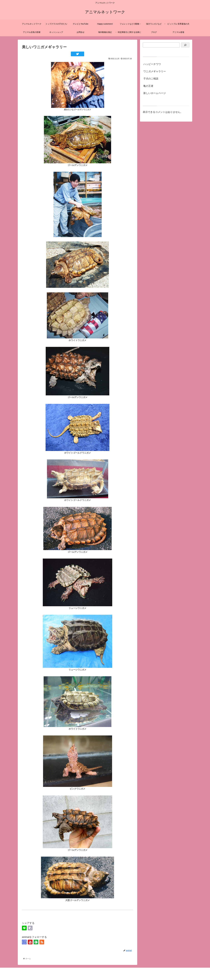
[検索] (185, 45)
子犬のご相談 (151, 79)
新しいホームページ (155, 93)
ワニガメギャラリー (155, 71)
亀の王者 (148, 86)
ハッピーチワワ (152, 64)
